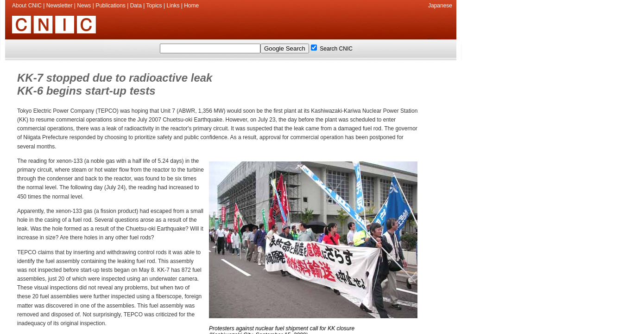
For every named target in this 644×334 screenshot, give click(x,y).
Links (173, 6)
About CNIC (27, 6)
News (84, 6)
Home (191, 6)
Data (136, 6)
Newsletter (60, 6)
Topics (154, 6)
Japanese (440, 6)
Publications (110, 6)
